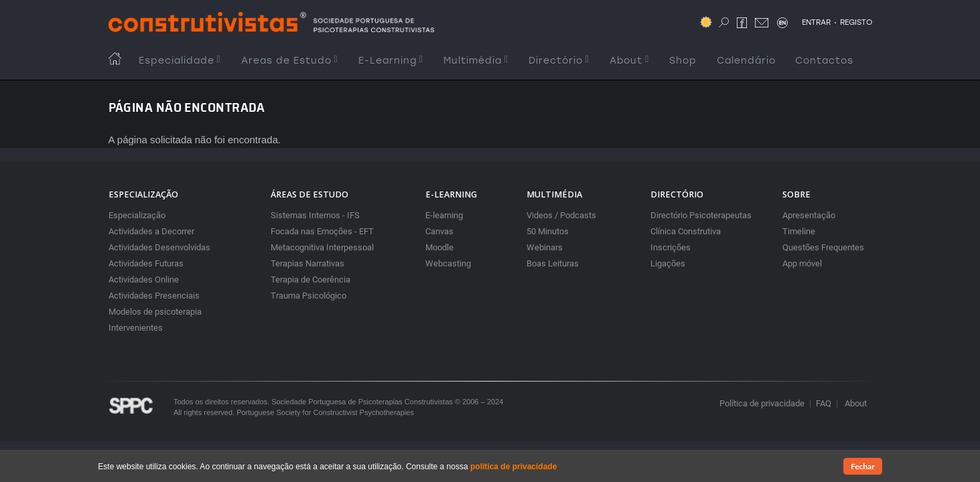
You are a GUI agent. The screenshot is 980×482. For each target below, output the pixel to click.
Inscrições (671, 247)
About (629, 61)
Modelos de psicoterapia (155, 312)
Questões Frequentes (823, 247)
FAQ (824, 403)
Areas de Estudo (290, 61)
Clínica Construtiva (686, 231)
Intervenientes (136, 328)
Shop (683, 61)
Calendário (746, 61)
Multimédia (476, 61)
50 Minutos (548, 231)
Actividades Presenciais (154, 296)
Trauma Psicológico (308, 296)
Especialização (137, 215)
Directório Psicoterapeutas (701, 215)
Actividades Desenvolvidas (159, 247)
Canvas (439, 231)
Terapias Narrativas (307, 263)
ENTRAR (816, 22)
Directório (559, 61)
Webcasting (448, 263)
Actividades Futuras (146, 263)
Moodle (439, 247)
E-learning (444, 215)
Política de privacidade (762, 403)
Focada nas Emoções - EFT (322, 231)
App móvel (802, 263)
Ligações (668, 263)
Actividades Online (144, 279)
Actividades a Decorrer (151, 231)
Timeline (799, 231)
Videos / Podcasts (561, 215)
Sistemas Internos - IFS (315, 215)
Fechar (863, 467)
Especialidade (180, 61)
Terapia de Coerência (310, 279)
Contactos (824, 61)
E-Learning (391, 61)
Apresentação (809, 215)
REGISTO (856, 22)
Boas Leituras (553, 263)
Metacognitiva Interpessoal (322, 247)
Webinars (545, 247)
